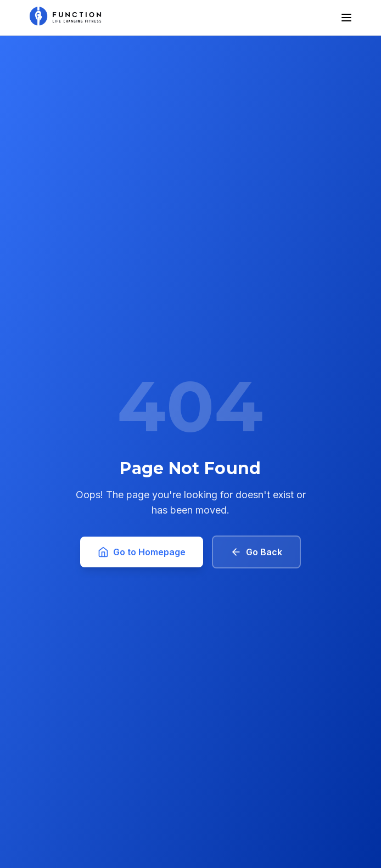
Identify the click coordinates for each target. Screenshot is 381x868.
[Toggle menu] (346, 18)
